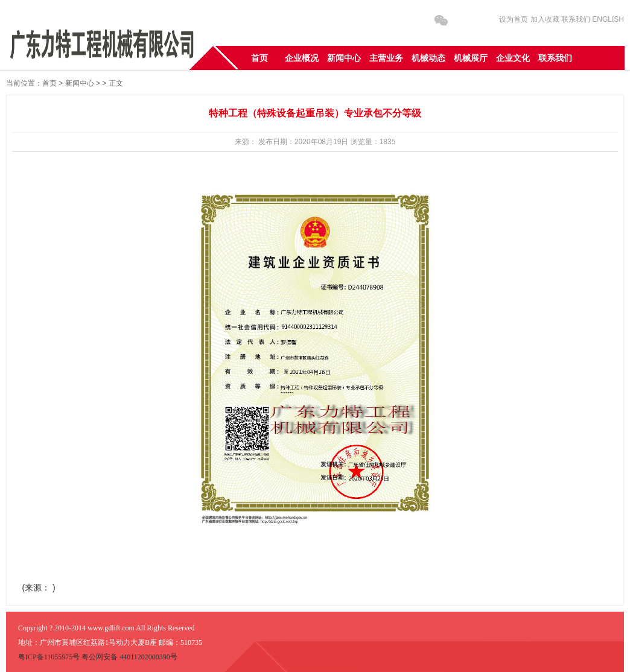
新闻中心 (80, 83)
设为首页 (514, 19)
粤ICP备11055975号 (50, 657)
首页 (49, 83)
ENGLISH (608, 19)
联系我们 (576, 19)
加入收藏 (545, 19)
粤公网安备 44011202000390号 (129, 657)
